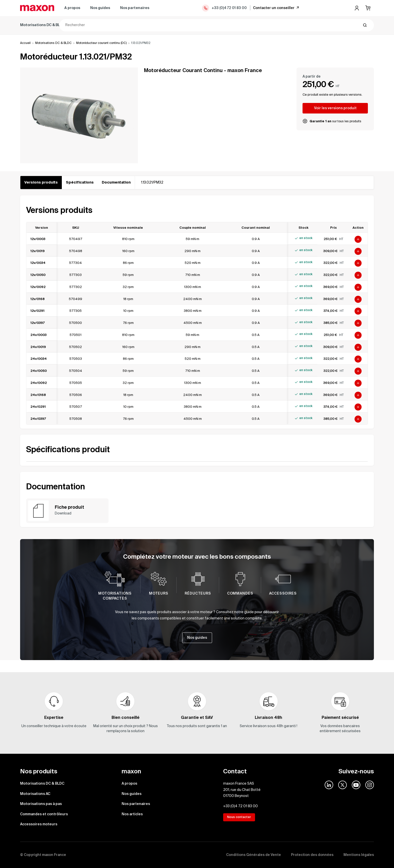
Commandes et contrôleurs (194, 25)
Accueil (25, 43)
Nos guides (100, 8)
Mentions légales (359, 855)
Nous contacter (239, 817)
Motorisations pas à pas (138, 25)
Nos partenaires (135, 8)
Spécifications (80, 183)
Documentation (116, 183)
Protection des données (312, 855)
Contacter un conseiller (276, 8)
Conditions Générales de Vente (254, 855)
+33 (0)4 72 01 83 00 (224, 8)
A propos (72, 8)
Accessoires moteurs (249, 25)
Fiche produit (69, 507)
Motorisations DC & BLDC (42, 25)
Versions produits (41, 183)
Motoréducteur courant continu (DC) (101, 43)
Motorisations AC (91, 25)
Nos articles (132, 814)
